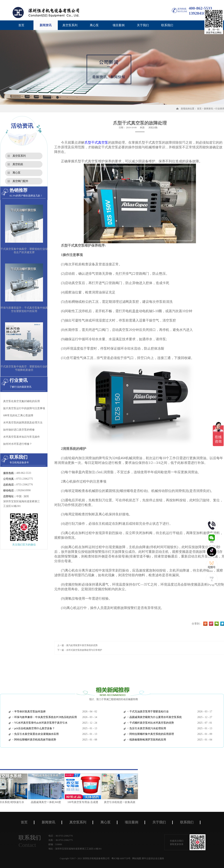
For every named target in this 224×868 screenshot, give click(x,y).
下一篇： (80, 650)
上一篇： (77, 645)
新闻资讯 (208, 109)
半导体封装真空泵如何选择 (30, 712)
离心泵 (16, 173)
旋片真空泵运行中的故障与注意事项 (24, 408)
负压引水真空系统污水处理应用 (147, 728)
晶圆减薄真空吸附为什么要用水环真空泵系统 (155, 717)
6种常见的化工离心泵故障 (18, 415)
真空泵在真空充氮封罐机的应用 (22, 401)
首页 (21, 25)
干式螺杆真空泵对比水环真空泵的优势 (151, 723)
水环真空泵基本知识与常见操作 (22, 437)
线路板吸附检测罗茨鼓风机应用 (147, 740)
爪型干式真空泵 (96, 143)
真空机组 (18, 164)
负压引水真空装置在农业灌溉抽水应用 (36, 734)
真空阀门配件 (20, 181)
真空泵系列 (19, 156)
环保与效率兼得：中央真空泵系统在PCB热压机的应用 (45, 717)
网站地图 (136, 858)
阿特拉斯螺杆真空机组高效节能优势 (35, 740)
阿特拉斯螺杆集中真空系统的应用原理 (151, 734)
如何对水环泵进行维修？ (18, 444)
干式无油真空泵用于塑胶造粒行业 (149, 712)
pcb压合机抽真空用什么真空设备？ (34, 728)
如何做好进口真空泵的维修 (19, 430)
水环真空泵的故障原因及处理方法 (23, 423)
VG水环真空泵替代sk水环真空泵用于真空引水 (41, 723)
